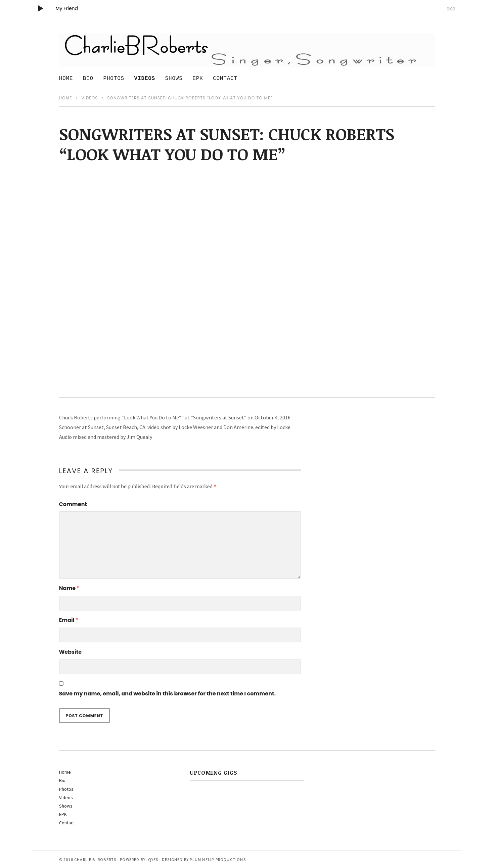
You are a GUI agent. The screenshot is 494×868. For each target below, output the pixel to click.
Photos (114, 79)
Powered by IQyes (139, 859)
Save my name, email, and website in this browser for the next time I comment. (167, 694)
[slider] (247, 17)
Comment (73, 504)
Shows (174, 79)
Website (71, 652)
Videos (145, 79)
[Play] (41, 8)
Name (69, 588)
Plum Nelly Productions (218, 859)
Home (66, 79)
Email (69, 620)
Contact (225, 79)
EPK (198, 79)
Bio (88, 79)
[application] (247, 8)
